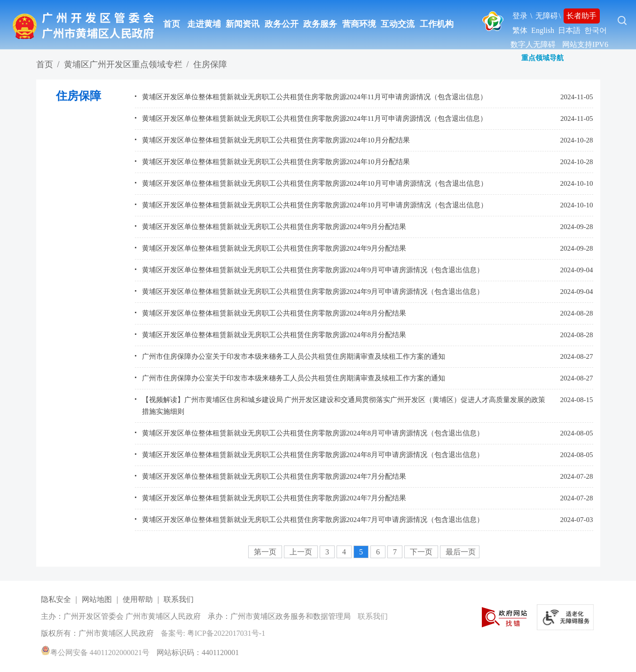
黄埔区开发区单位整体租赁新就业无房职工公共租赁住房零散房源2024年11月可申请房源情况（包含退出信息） (314, 97)
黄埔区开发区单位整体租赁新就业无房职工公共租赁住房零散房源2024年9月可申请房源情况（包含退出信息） (313, 270)
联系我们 (179, 599)
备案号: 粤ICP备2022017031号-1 (213, 633)
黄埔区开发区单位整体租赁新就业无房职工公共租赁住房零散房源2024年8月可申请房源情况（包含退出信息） (313, 433)
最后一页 (461, 552)
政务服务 (320, 24)
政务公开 (282, 24)
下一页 (422, 552)
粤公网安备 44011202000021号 (95, 652)
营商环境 (359, 24)
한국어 (596, 30)
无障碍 (547, 16)
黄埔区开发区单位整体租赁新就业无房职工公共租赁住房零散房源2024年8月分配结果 (274, 313)
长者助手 (581, 16)
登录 (520, 16)
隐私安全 (56, 599)
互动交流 (398, 24)
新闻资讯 (243, 24)
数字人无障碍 (533, 44)
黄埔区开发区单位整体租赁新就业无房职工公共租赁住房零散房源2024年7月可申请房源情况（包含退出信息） (313, 520)
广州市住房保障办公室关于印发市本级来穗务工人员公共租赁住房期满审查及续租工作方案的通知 (294, 356)
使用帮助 (138, 599)
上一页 (302, 552)
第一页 (266, 552)
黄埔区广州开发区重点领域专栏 (123, 64)
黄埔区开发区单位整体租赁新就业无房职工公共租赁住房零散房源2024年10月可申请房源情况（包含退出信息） (315, 183)
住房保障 (210, 64)
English (543, 30)
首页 (172, 24)
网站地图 (97, 599)
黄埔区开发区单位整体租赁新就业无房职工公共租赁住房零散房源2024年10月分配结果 (276, 140)
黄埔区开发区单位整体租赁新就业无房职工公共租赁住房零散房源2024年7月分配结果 (274, 476)
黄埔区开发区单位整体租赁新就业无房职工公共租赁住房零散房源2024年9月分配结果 (274, 227)
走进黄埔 (204, 24)
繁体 (520, 30)
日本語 (569, 30)
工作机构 (437, 24)
